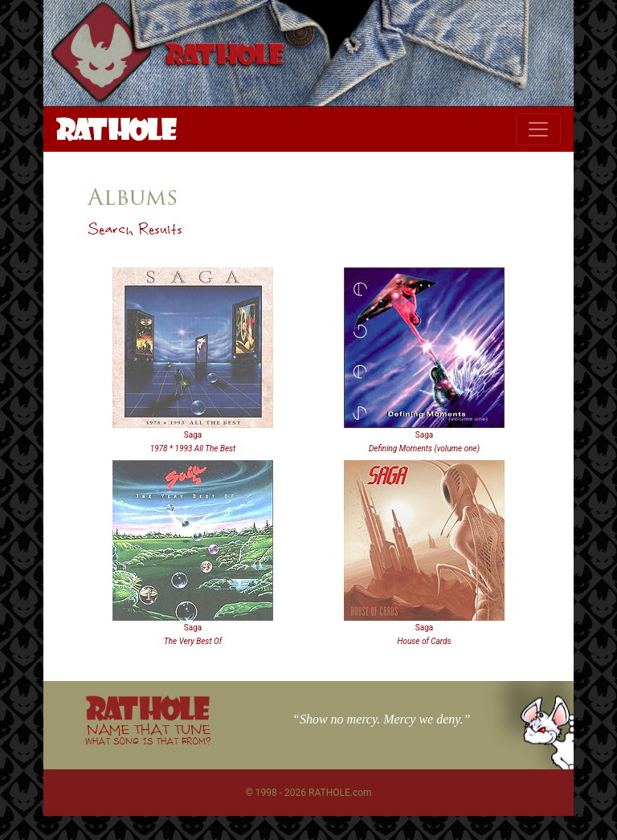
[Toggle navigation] (538, 129)
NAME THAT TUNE (148, 734)
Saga (193, 435)
